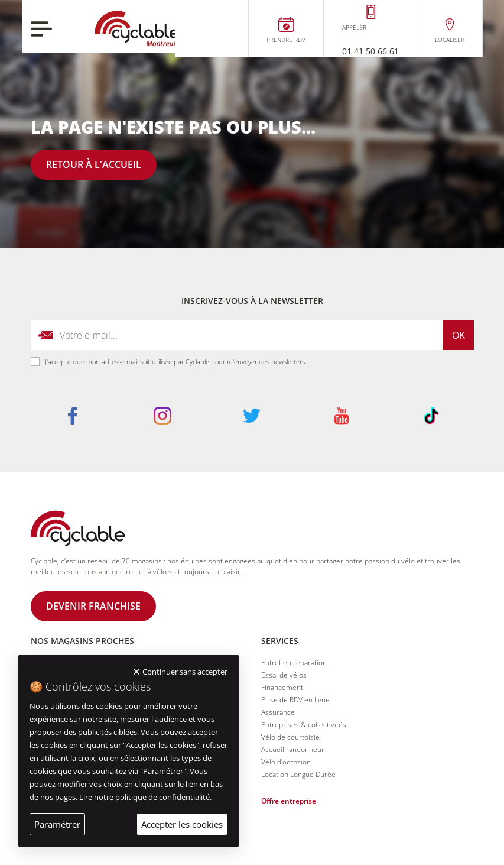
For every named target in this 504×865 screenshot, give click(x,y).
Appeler (354, 27)
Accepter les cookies (182, 824)
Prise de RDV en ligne (295, 700)
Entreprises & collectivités (304, 725)
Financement (282, 687)
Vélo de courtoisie (290, 737)
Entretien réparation (294, 662)
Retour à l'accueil (94, 164)
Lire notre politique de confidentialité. (145, 797)
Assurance (278, 712)
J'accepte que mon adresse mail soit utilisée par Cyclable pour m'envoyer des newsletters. (176, 362)
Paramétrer (57, 824)
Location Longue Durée (298, 774)
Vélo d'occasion (286, 762)
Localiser (450, 40)
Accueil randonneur (293, 749)
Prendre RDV (286, 40)
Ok (459, 335)
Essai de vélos (284, 675)
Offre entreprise (289, 801)
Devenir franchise (93, 606)
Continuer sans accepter (185, 672)
